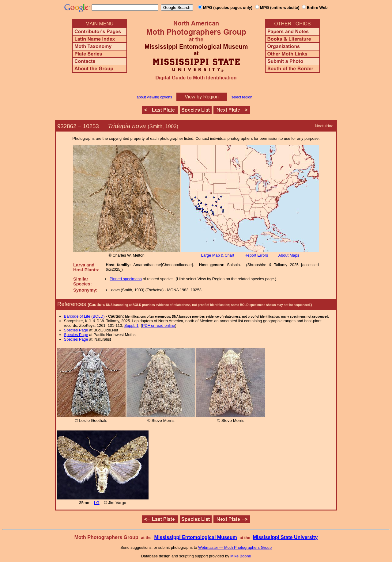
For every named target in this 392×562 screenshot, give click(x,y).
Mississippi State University (285, 537)
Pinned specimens (126, 279)
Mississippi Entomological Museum (195, 537)
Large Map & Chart (218, 255)
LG (97, 503)
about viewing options (154, 97)
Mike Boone (241, 556)
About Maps (289, 255)
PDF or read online (158, 325)
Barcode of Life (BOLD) (84, 316)
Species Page (76, 330)
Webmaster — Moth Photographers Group (235, 547)
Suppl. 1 (132, 325)
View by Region (202, 97)
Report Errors (256, 255)
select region (242, 97)
